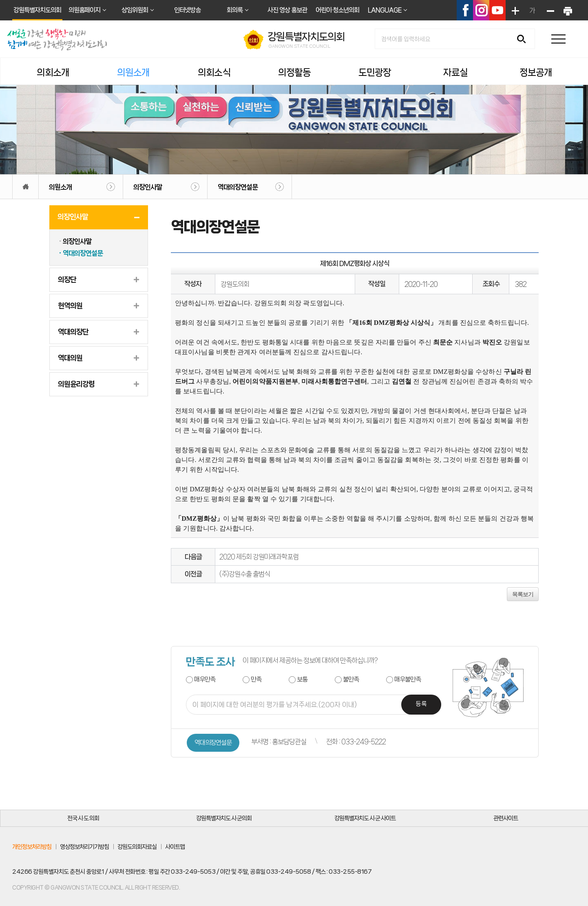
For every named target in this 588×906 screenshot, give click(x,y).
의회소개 (53, 72)
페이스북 (465, 10)
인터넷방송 (187, 10)
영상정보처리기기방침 (84, 847)
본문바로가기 (0, 0)
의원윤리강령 (76, 384)
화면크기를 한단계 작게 (550, 10)
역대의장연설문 (238, 187)
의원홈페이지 (84, 10)
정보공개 (536, 72)
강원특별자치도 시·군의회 (224, 818)
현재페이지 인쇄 (567, 10)
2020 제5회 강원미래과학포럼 (259, 557)
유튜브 (497, 10)
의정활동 (294, 72)
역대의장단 (73, 332)
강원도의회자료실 (137, 847)
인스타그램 (481, 10)
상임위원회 (135, 10)
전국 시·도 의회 (83, 818)
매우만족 (205, 679)
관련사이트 (506, 818)
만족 (256, 679)
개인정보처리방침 (32, 847)
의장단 (67, 280)
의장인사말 (148, 187)
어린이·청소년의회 (337, 10)
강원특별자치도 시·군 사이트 (365, 818)
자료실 (455, 72)
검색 (524, 39)
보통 (302, 679)
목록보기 (523, 594)
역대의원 (70, 358)
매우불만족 (408, 679)
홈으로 (25, 187)
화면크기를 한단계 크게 (515, 10)
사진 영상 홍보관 (287, 10)
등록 (421, 704)
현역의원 (70, 306)
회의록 (235, 10)
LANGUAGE (385, 10)
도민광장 (375, 72)
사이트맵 (175, 847)
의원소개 (133, 72)
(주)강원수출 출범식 (245, 574)
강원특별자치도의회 (37, 10)
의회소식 (214, 72)
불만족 (351, 679)
